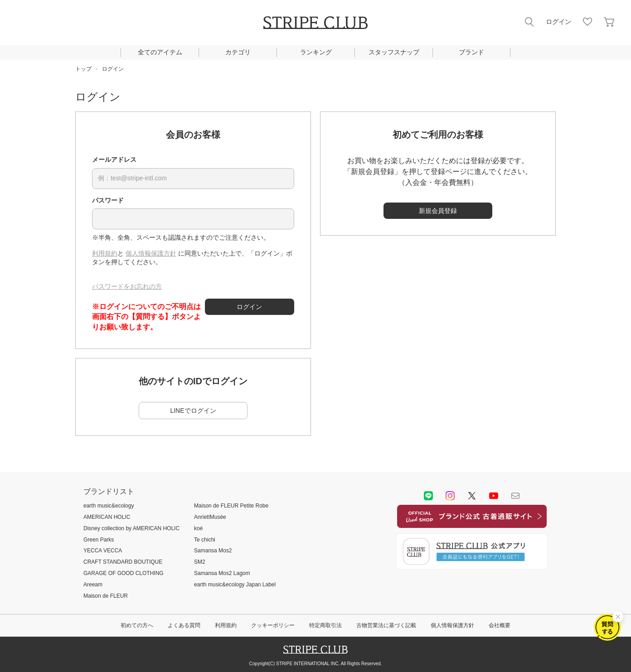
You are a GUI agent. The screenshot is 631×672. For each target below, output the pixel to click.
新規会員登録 (438, 211)
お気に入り (587, 22)
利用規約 (105, 253)
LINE (428, 496)
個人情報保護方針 (151, 253)
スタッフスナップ (394, 52)
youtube (494, 496)
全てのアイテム (160, 52)
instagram (450, 496)
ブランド (471, 52)
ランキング (316, 52)
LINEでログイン (193, 411)
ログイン (558, 22)
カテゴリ (238, 52)
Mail (515, 496)
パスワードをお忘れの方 (127, 286)
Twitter (472, 496)
